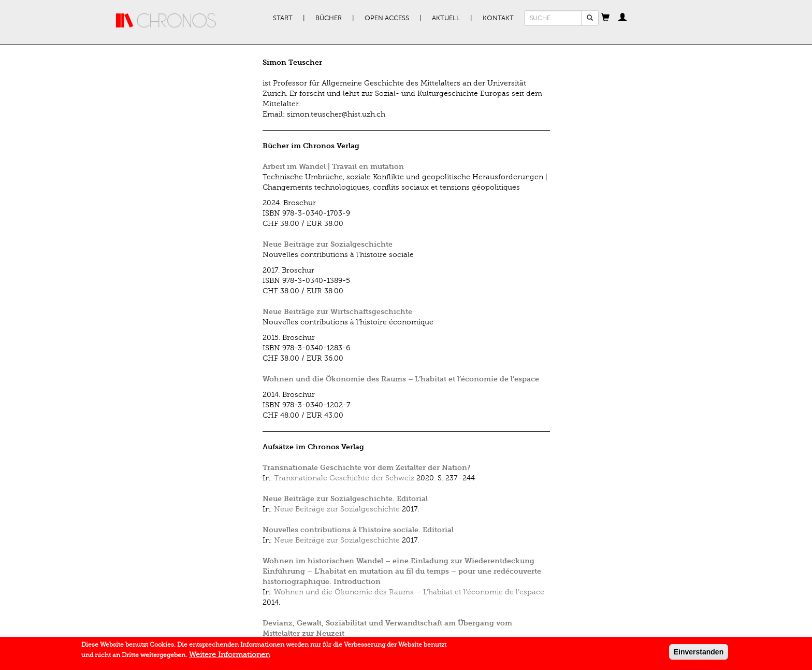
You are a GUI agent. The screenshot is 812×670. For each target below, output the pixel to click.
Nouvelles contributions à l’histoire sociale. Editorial (358, 530)
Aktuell (446, 18)
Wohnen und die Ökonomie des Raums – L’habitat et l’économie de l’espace (401, 379)
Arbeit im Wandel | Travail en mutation (333, 167)
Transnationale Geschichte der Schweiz (344, 478)
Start (283, 18)
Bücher (329, 18)
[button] (605, 18)
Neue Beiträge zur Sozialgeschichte (328, 244)
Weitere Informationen (229, 656)
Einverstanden (699, 653)
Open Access (387, 18)
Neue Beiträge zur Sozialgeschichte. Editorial (345, 499)
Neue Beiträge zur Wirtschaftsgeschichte (337, 312)
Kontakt (498, 18)
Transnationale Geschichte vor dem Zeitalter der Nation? (367, 468)
